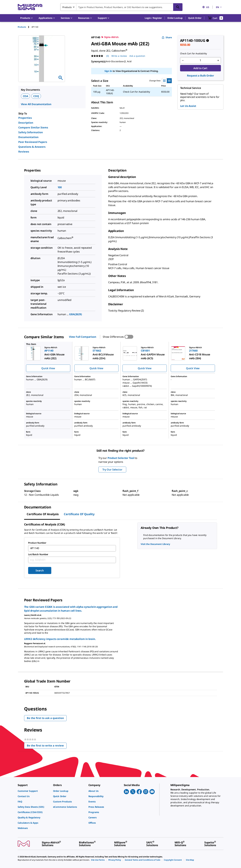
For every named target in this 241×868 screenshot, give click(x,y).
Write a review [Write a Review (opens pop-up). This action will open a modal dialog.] (119, 56)
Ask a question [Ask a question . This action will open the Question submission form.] (137, 56)
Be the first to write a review (47, 746)
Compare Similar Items (33, 127)
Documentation (28, 137)
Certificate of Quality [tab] (79, 514)
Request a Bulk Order (200, 76)
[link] (34, 791)
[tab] (25, 27)
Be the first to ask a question (45, 718)
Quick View (48, 368)
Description (26, 123)
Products (22, 27)
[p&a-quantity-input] (200, 60)
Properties (25, 118)
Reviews (24, 152)
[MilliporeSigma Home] (30, 7)
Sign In (108, 71)
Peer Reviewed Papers (33, 142)
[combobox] (121, 7)
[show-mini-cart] (216, 18)
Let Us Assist (188, 106)
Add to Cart (200, 68)
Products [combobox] (67, 7)
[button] (153, 18)
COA (26, 96)
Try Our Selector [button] (112, 470)
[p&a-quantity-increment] (218, 60)
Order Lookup (175, 18)
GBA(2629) (75, 314)
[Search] (178, 7)
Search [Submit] (40, 570)
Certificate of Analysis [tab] (43, 514)
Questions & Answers (32, 147)
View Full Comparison (83, 337)
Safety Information (31, 132)
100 (60, 187)
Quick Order (195, 18)
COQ (36, 96)
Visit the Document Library (155, 544)
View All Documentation (36, 104)
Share (167, 37)
